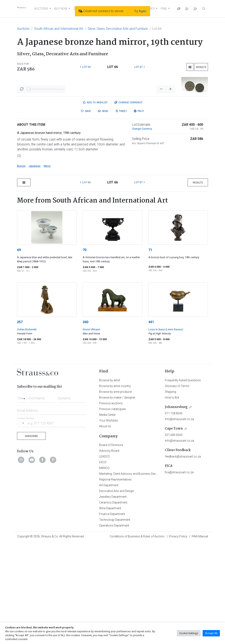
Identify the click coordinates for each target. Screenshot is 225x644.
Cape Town (174, 530)
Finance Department (112, 615)
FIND (164, 9)
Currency (129, 204)
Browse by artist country (115, 487)
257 (20, 423)
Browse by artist (110, 482)
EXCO (103, 564)
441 (151, 423)
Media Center (107, 516)
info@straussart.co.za (179, 521)
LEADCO (104, 558)
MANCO (104, 569)
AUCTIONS (41, 9)
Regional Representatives (115, 581)
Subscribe (31, 537)
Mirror (47, 267)
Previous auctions (111, 505)
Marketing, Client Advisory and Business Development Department (141, 575)
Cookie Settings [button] (189, 633)
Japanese (35, 267)
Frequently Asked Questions (183, 482)
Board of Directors (111, 546)
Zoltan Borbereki (27, 431)
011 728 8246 (174, 515)
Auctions (23, 29)
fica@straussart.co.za (179, 574)
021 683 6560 (174, 536)
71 (150, 351)
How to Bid (172, 499)
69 (19, 351)
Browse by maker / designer (117, 499)
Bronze (21, 267)
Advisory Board (109, 552)
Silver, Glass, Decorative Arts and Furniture (118, 29)
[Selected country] (21, 525)
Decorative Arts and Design (117, 592)
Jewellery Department (113, 598)
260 (86, 423)
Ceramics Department (113, 604)
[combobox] (22, 499)
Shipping (170, 493)
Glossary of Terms (177, 487)
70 (85, 351)
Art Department (109, 587)
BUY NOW (61, 9)
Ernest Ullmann (91, 431)
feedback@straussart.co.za (183, 558)
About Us (105, 528)
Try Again (140, 11)
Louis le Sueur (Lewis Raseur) (166, 431)
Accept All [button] (211, 633)
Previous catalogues (112, 510)
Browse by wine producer (116, 493)
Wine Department (110, 610)
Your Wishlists (109, 522)
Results (201, 67)
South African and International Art (59, 29)
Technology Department (115, 621)
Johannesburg (176, 509)
